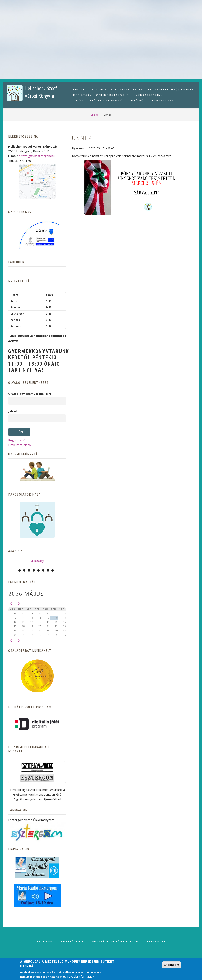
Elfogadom (171, 965)
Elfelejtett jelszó (20, 445)
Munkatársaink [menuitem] (149, 95)
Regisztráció (17, 440)
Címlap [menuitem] (79, 90)
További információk (80, 976)
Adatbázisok (72, 942)
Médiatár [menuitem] (81, 96)
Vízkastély (37, 561)
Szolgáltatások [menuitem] (126, 90)
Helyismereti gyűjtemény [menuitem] (169, 90)
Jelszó (13, 411)
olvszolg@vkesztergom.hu (37, 156)
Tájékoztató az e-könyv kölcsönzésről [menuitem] (109, 101)
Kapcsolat (156, 942)
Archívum (45, 942)
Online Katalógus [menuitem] (113, 95)
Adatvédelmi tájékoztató (115, 942)
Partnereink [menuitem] (163, 101)
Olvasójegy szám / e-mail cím (30, 394)
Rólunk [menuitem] (97, 90)
